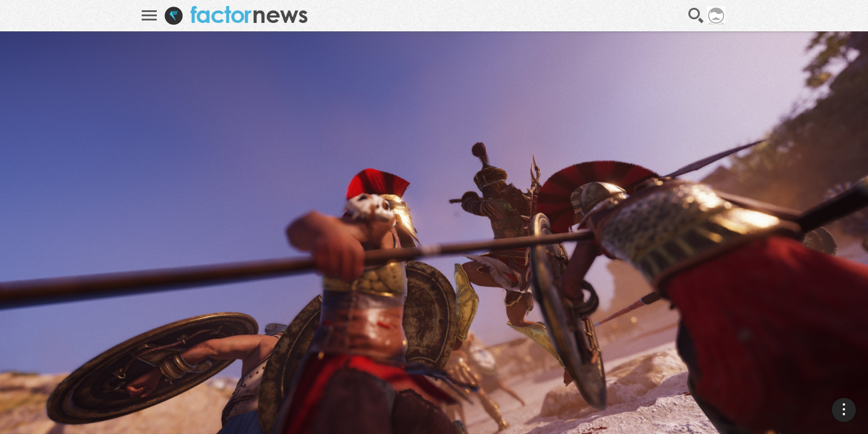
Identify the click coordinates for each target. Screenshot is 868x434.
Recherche (696, 16)
